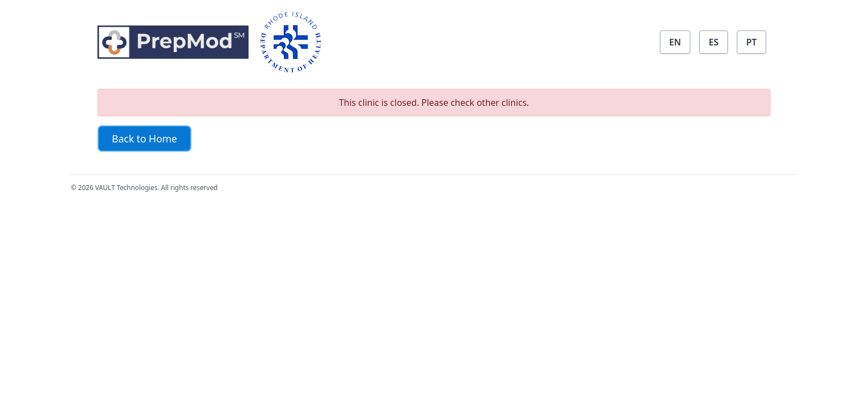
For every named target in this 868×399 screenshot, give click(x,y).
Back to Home (144, 139)
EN (675, 42)
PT (751, 42)
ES (714, 42)
